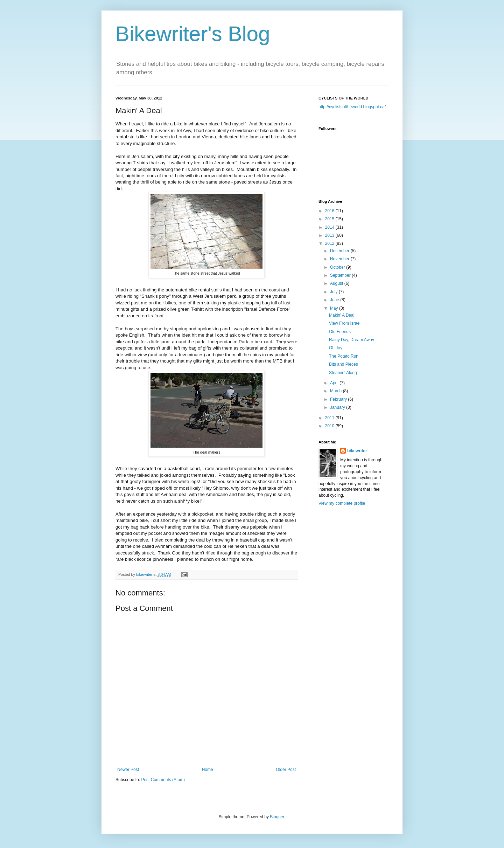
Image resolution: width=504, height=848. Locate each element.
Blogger (277, 817)
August (337, 283)
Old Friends (340, 332)
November (340, 259)
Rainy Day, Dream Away (352, 340)
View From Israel (345, 323)
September (341, 275)
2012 (330, 243)
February (339, 399)
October (338, 267)
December (340, 251)
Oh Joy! (336, 348)
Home (208, 770)
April (335, 383)
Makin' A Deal (342, 315)
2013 (330, 235)
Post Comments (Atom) (163, 780)
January (338, 407)
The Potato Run (344, 356)
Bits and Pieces (344, 364)
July (334, 292)
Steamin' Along (343, 373)
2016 (330, 211)
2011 (330, 418)
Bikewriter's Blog (193, 34)
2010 (330, 426)
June (335, 300)
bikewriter (357, 451)
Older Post (286, 770)
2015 (330, 219)
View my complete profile (342, 503)
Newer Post (128, 770)
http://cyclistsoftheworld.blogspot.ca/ (352, 107)
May (335, 308)
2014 (330, 227)
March (337, 391)
